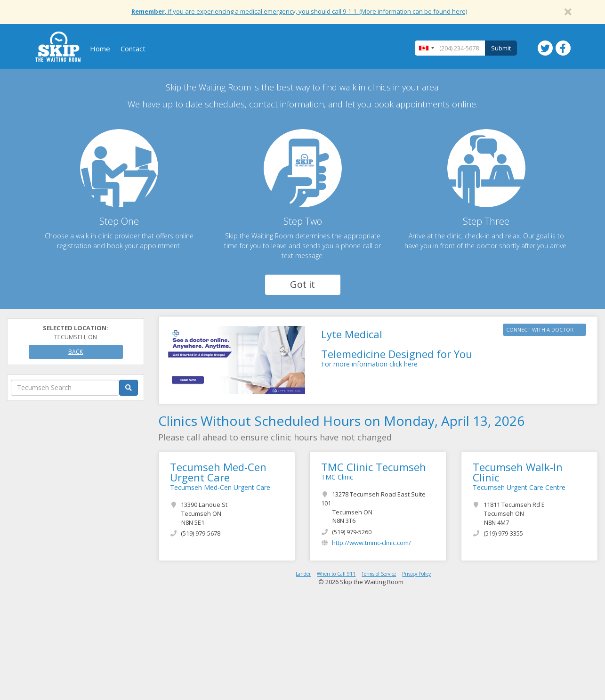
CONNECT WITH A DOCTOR (540, 330)
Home (100, 49)
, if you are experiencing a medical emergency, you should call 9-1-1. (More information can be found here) (299, 11)
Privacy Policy (416, 574)
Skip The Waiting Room (58, 47)
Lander (303, 574)
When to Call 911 (336, 574)
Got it (302, 284)
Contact (133, 49)
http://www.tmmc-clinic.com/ (371, 543)
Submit (501, 48)
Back (76, 352)
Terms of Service (379, 574)
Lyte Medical (352, 334)
